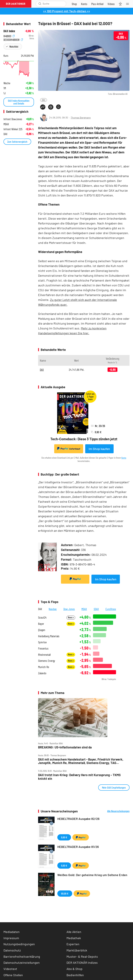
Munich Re (44, 667)
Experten (73, 944)
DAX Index (9, 31)
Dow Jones (69, 609)
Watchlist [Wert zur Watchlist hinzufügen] (14, 46)
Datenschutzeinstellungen (22, 963)
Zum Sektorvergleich (17, 142)
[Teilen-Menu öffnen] (43, 107)
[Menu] (128, 4)
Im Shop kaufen (99, 449)
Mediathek (74, 938)
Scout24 (42, 617)
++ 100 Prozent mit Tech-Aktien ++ (67, 11)
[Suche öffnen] (40, 4)
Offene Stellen (13, 975)
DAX (44, 100)
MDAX (84, 609)
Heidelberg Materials (49, 636)
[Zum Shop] (74, 4)
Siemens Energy (47, 661)
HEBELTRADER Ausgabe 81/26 (78, 847)
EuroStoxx (111, 609)
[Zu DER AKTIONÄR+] (97, 4)
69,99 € (65, 893)
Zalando (42, 673)
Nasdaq (53, 609)
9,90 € (64, 837)
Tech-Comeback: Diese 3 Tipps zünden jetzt (84, 439)
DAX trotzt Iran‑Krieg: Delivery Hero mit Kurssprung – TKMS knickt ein (79, 777)
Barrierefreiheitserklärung (22, 956)
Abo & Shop (74, 969)
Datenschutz (12, 950)
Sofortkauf (69, 449)
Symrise (42, 642)
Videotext (10, 969)
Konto (124, 458)
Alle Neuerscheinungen (118, 811)
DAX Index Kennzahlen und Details (19, 102)
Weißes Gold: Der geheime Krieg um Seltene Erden (92, 875)
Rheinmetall (44, 655)
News (71, 617)
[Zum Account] (84, 4)
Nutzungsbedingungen (19, 944)
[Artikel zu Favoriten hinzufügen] (58, 107)
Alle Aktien (74, 932)
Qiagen (42, 630)
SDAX (96, 609)
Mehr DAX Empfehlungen (114, 787)
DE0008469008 (13, 39)
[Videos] (111, 4)
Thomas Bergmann (81, 118)
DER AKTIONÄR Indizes (82, 963)
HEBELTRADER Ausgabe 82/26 (78, 819)
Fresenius (43, 648)
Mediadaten (12, 932)
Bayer (41, 624)
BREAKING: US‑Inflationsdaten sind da (65, 747)
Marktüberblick (77, 950)
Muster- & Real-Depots (82, 956)
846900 (9, 36)
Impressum (11, 938)
